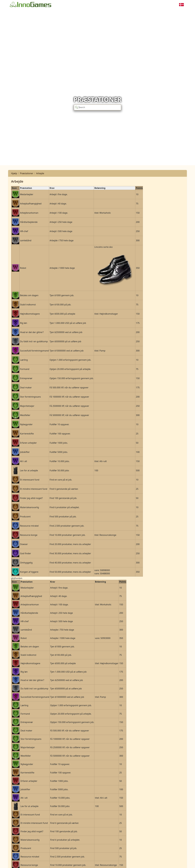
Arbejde (40, 173)
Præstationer (27, 173)
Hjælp (14, 173)
